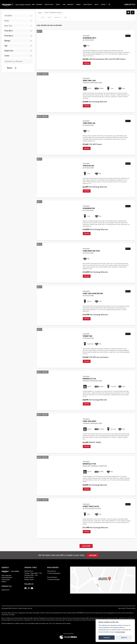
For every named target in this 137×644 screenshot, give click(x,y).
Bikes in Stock (54, 5)
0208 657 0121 (130, 4)
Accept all (107, 638)
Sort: (40, 13)
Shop (69, 5)
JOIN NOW (93, 555)
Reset (23, 68)
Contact (108, 5)
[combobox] (18, 16)
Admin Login (122, 608)
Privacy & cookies (131, 608)
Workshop (75, 5)
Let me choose (120, 632)
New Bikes (44, 5)
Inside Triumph (92, 5)
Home (38, 5)
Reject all (124, 638)
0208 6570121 (6, 590)
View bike (87, 63)
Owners (83, 5)
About (101, 5)
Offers (63, 5)
